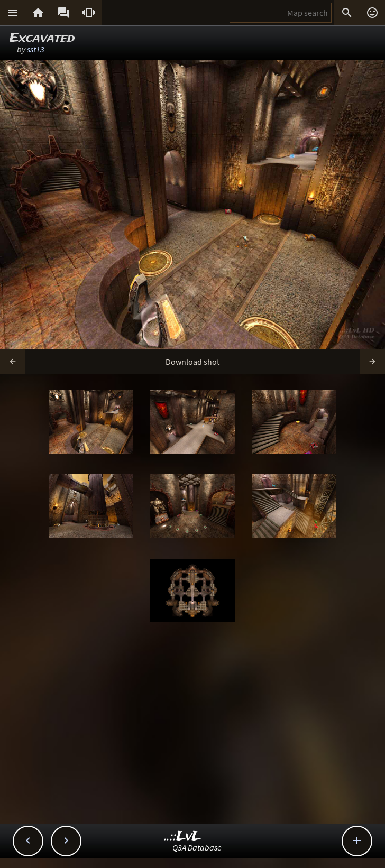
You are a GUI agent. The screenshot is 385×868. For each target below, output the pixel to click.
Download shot (192, 362)
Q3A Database (197, 847)
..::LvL (183, 837)
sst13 (36, 49)
